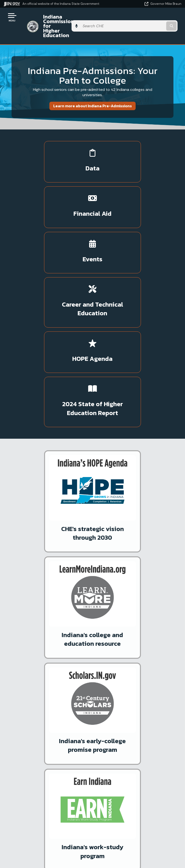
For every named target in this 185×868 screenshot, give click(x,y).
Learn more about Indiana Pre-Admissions (92, 92)
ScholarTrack (31, 605)
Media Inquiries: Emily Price (53, 563)
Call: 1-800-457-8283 (46, 779)
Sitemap (135, 771)
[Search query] (155, 19)
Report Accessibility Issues (135, 832)
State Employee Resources (135, 788)
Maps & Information (46, 813)
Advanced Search (135, 754)
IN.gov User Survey (135, 745)
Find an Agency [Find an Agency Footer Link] (46, 771)
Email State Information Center (46, 754)
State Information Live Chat (46, 745)
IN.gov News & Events (46, 821)
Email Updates (46, 830)
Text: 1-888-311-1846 (46, 788)
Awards (46, 856)
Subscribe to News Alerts (102, 563)
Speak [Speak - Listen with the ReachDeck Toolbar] (134, 845)
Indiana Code (46, 839)
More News (17, 563)
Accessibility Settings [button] (135, 823)
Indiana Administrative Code (46, 847)
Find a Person (46, 762)
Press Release (50, 519)
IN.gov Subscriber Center (41, 622)
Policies (135, 762)
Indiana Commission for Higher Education (77, 19)
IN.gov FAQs (135, 779)
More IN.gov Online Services (43, 614)
